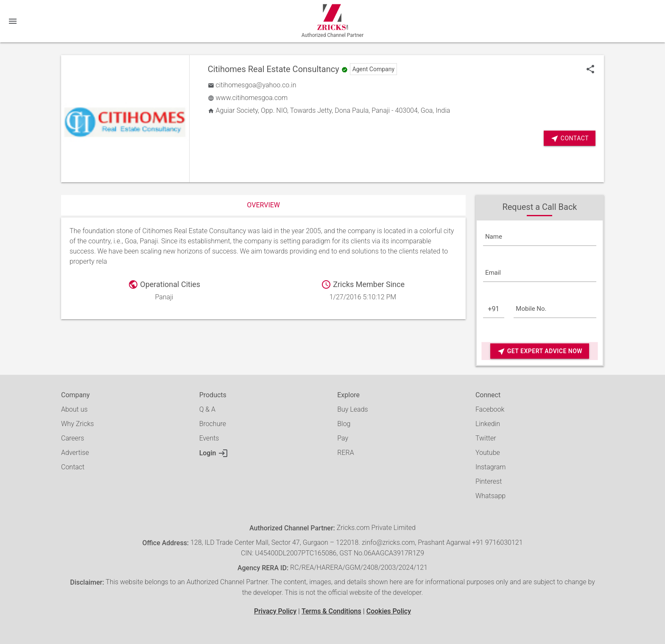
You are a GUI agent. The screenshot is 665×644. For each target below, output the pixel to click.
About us (74, 409)
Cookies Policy (389, 611)
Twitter (486, 438)
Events (209, 438)
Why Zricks (77, 424)
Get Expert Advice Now (540, 351)
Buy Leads (352, 409)
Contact (570, 138)
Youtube (488, 453)
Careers (73, 438)
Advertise (75, 453)
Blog (344, 424)
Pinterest (489, 481)
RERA (345, 453)
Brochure (213, 424)
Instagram (491, 467)
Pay (343, 438)
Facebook (490, 409)
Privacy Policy (275, 611)
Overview (263, 205)
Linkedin (488, 424)
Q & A (207, 409)
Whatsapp (490, 496)
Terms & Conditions (331, 611)
